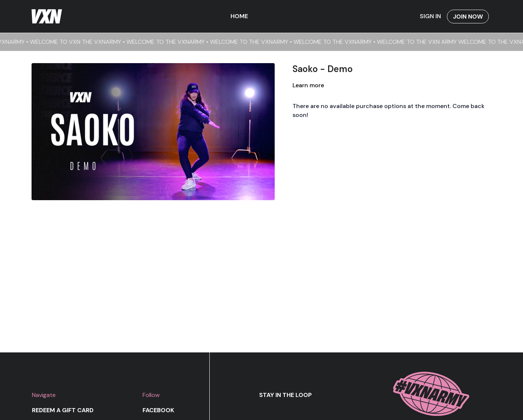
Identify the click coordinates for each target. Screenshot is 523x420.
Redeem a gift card (63, 410)
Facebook (158, 410)
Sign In (430, 16)
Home (239, 16)
